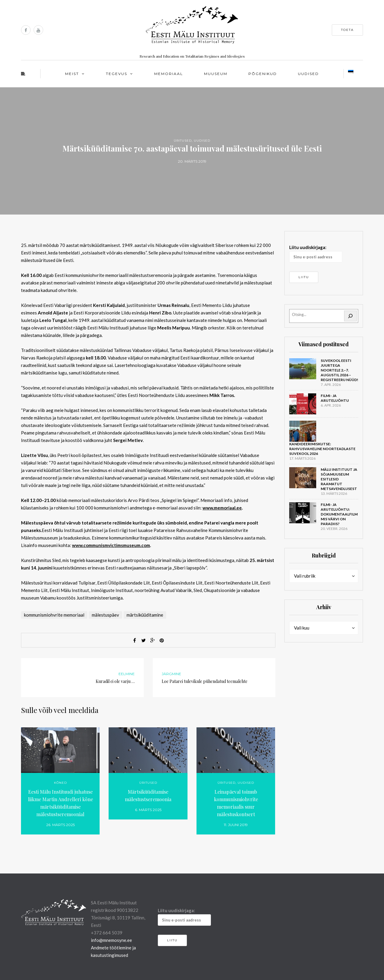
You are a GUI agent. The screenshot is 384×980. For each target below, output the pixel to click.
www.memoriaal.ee (222, 508)
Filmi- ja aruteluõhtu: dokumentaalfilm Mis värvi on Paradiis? (339, 514)
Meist (72, 74)
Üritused (183, 141)
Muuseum (216, 74)
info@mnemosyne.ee (111, 940)
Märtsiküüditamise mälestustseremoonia (148, 795)
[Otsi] (350, 316)
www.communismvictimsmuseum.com (111, 545)
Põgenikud (263, 74)
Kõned (60, 783)
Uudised (308, 74)
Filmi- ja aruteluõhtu (335, 398)
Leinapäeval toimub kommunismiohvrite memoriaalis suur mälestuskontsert (236, 803)
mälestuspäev (105, 615)
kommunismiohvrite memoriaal (54, 615)
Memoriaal (169, 74)
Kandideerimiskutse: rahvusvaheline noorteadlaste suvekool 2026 (322, 449)
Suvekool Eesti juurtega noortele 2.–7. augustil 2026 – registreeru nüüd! (339, 370)
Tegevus (117, 74)
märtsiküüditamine (145, 615)
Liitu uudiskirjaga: (316, 254)
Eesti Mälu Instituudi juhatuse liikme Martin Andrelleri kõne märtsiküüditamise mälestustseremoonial (60, 803)
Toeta (347, 30)
